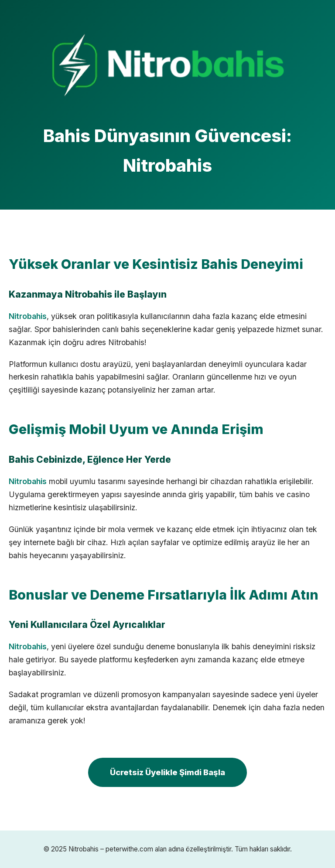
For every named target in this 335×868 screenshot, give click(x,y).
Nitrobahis (28, 316)
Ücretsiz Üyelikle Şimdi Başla (167, 772)
